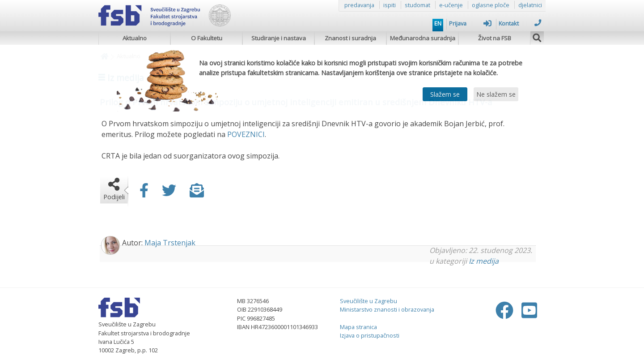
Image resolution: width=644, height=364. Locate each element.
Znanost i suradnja (350, 38)
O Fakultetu (207, 38)
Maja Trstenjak (170, 243)
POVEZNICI (246, 134)
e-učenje (451, 5)
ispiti (390, 5)
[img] (537, 37)
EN (438, 23)
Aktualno (135, 38)
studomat (417, 5)
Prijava (470, 23)
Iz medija (484, 261)
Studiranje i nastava (279, 38)
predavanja (359, 5)
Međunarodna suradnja (423, 38)
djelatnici (530, 5)
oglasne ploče (491, 5)
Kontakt (520, 23)
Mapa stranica (358, 327)
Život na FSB (495, 38)
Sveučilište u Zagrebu (369, 301)
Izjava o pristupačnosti (370, 335)
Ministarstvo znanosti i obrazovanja (387, 309)
